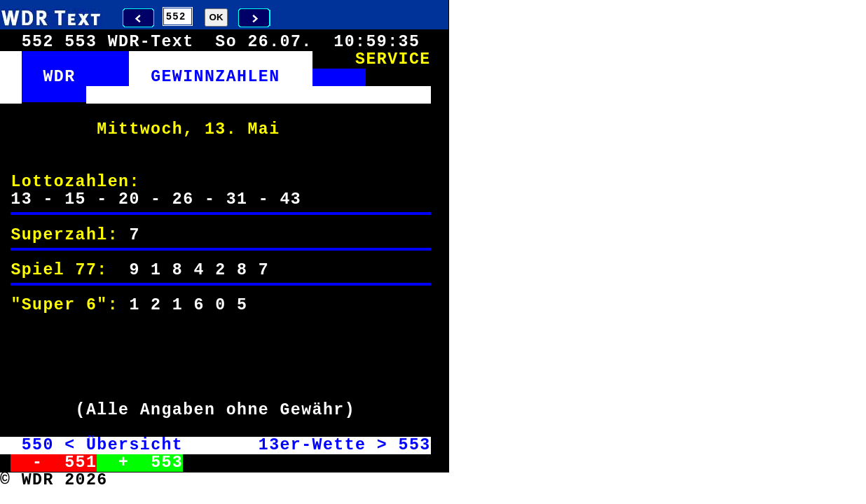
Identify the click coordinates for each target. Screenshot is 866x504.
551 (81, 463)
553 (414, 445)
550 (38, 445)
